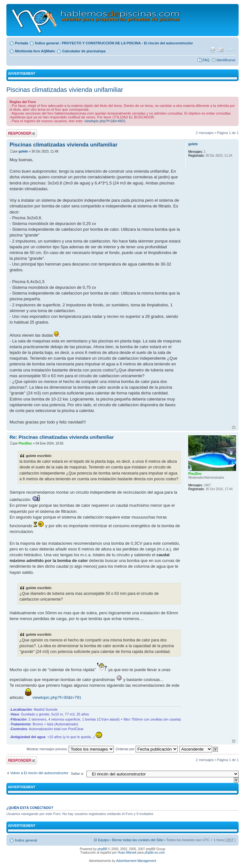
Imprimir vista (212, 50)
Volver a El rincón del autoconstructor (39, 773)
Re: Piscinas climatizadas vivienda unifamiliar (62, 437)
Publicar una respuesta (22, 133)
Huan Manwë (127, 853)
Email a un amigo (221, 50)
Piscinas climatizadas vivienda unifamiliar (65, 90)
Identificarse (226, 60)
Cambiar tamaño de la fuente (231, 50)
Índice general (47, 43)
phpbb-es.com (155, 853)
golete (23, 151)
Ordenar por (146, 749)
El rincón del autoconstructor (168, 43)
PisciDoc (25, 443)
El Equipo (101, 840)
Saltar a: (77, 774)
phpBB (102, 849)
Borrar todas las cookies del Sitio (137, 840)
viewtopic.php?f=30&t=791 (57, 697)
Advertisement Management (136, 861)
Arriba (234, 427)
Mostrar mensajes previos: (70, 749)
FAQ (206, 60)
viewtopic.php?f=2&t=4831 (105, 121)
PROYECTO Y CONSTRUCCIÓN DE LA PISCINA (101, 43)
